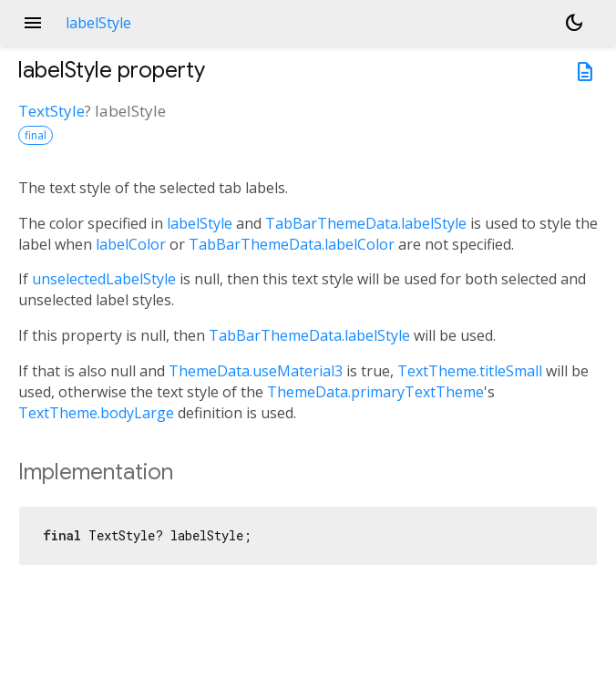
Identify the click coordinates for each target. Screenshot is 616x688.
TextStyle (51, 111)
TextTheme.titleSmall (470, 371)
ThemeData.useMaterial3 (256, 371)
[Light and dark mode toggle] (574, 23)
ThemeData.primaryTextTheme (375, 392)
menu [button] (33, 23)
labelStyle (200, 223)
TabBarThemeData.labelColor (292, 244)
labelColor (131, 244)
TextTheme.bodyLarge (96, 413)
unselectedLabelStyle (104, 279)
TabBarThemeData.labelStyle (366, 223)
